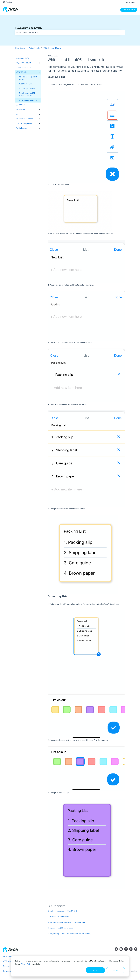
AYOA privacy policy (11, 961)
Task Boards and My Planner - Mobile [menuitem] (27, 94)
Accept (95, 970)
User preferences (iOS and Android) (60, 928)
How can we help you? (29, 28)
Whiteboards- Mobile (52, 48)
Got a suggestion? (10, 966)
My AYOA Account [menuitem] (24, 63)
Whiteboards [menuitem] (22, 128)
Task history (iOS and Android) (58, 917)
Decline (115, 970)
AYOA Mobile (34, 48)
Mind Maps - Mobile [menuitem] (27, 89)
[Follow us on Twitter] (131, 949)
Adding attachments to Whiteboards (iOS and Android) (67, 922)
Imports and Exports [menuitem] (25, 119)
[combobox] (68, 32)
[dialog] (70, 966)
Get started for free (11, 956)
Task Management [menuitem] (24, 123)
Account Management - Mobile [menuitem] (28, 78)
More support (132, 2)
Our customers (9, 971)
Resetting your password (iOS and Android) (63, 911)
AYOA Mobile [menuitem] (22, 72)
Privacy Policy (26, 964)
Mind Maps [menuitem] (21, 110)
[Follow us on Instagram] (126, 949)
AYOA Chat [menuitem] (21, 105)
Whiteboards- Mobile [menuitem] (28, 100)
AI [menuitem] (17, 114)
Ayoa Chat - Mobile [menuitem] (27, 84)
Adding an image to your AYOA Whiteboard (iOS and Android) (69, 934)
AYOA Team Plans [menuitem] (24, 67)
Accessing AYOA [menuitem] (23, 58)
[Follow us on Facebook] (121, 949)
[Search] (123, 32)
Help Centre (20, 48)
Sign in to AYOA (129, 10)
